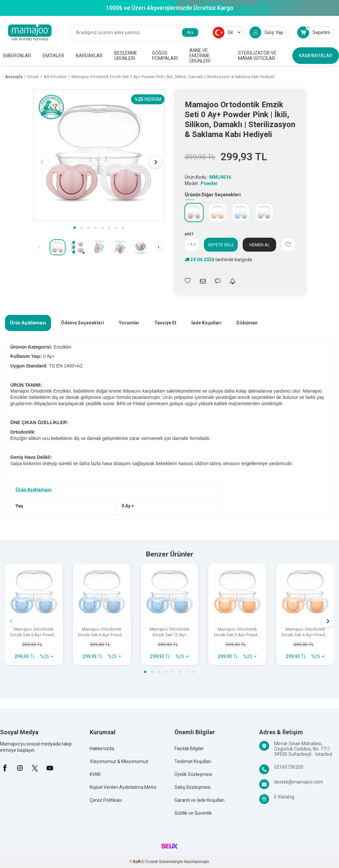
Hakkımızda (102, 748)
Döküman (247, 323)
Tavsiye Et (165, 323)
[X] (35, 768)
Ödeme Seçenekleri (82, 323)
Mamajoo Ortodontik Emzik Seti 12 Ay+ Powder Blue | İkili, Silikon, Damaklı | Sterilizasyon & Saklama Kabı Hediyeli (169, 632)
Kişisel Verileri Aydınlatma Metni (123, 787)
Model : (201, 183)
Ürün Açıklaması (28, 323)
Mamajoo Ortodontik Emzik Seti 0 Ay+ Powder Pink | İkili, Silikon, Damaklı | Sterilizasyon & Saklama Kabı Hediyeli (173, 77)
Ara (190, 32)
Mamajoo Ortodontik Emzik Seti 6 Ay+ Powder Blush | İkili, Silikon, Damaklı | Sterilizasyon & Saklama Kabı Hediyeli (305, 632)
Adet (189, 234)
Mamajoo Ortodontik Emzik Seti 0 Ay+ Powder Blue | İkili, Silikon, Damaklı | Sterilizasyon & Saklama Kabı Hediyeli (34, 632)
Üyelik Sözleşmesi (193, 774)
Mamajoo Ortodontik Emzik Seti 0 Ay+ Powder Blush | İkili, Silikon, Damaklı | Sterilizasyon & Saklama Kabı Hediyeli (237, 632)
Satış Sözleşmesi (193, 787)
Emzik (33, 77)
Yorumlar (129, 323)
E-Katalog (284, 797)
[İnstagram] (20, 768)
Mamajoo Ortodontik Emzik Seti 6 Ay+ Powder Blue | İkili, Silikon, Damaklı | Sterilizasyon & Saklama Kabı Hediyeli (102, 632)
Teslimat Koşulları (193, 761)
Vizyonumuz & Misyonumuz (119, 761)
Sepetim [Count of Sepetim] (314, 32)
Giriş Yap (266, 32)
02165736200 (289, 767)
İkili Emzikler (55, 77)
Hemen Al (260, 245)
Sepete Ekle (221, 245)
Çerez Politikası (106, 800)
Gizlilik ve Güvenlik (193, 813)
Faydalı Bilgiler (189, 748)
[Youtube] (50, 768)
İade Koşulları (206, 323)
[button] (75, 228)
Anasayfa (14, 77)
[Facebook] (5, 768)
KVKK (95, 774)
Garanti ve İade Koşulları (199, 800)
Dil (227, 33)
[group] (99, 155)
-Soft (135, 862)
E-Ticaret (150, 862)
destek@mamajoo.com (299, 782)
